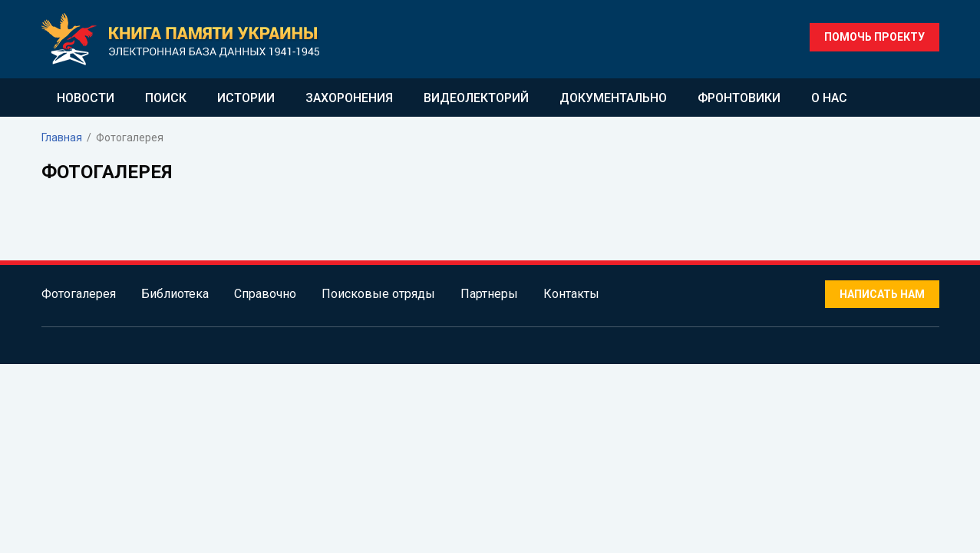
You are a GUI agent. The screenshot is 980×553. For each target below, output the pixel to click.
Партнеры (489, 294)
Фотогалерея (79, 294)
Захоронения (349, 98)
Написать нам (882, 294)
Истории (246, 98)
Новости (86, 98)
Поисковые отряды (378, 294)
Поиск (166, 98)
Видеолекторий (476, 98)
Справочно (265, 294)
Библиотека (175, 294)
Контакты (571, 294)
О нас (829, 98)
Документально (613, 98)
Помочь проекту (874, 37)
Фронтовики (739, 98)
